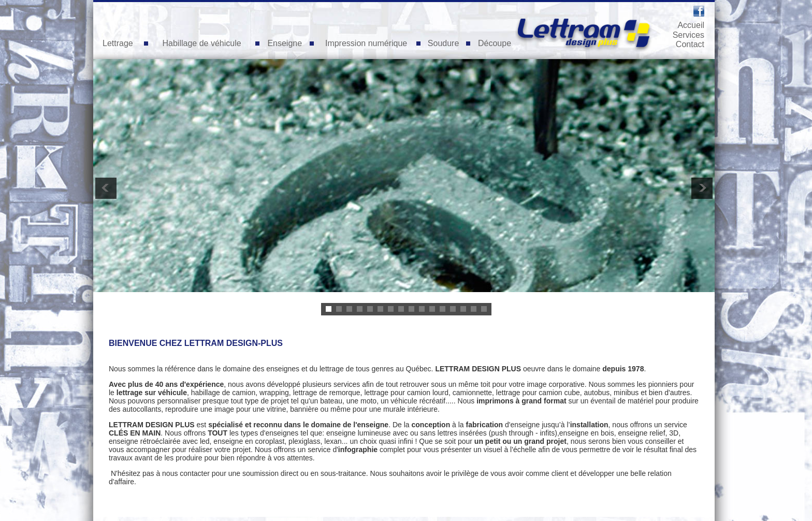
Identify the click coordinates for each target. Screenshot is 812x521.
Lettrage (118, 43)
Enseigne (285, 43)
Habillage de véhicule (202, 43)
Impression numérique (366, 43)
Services (688, 35)
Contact (690, 44)
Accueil (691, 25)
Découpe (495, 43)
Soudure (444, 43)
